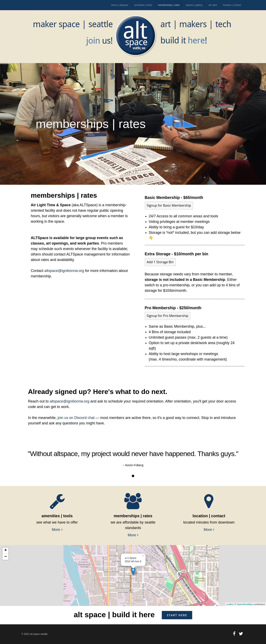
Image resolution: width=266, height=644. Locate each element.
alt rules (213, 5)
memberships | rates (169, 5)
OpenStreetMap (245, 604)
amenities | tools (143, 5)
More (57, 530)
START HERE (177, 615)
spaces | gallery (194, 5)
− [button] (6, 557)
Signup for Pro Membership (168, 316)
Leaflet (230, 604)
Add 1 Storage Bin (160, 262)
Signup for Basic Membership (169, 205)
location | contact (232, 5)
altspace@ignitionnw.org (64, 271)
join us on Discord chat (76, 418)
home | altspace (120, 5)
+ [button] (6, 551)
